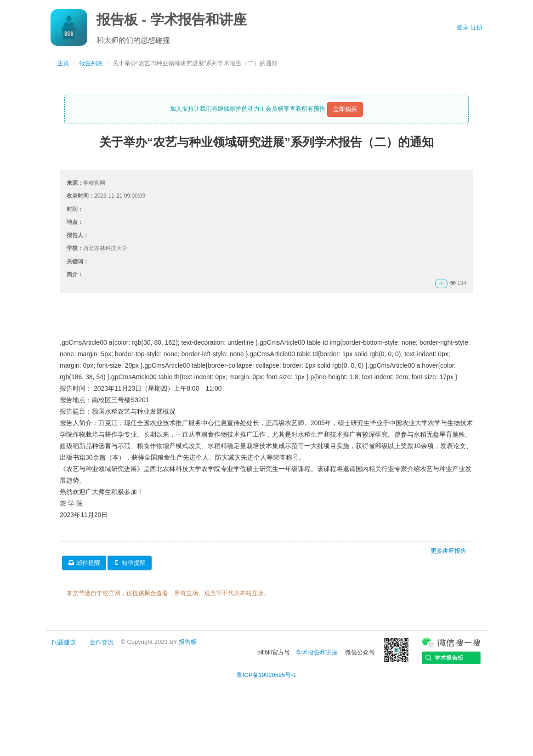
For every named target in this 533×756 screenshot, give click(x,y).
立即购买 (345, 109)
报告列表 (91, 63)
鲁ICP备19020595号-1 (266, 675)
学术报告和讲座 (317, 652)
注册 (476, 27)
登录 (463, 27)
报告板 (188, 642)
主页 (63, 63)
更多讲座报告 (448, 551)
